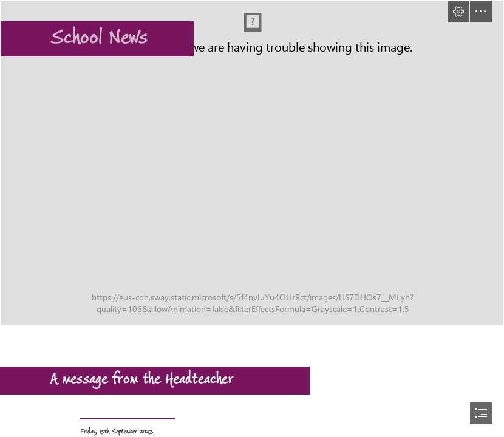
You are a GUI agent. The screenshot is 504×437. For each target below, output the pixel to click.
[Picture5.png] (252, 163)
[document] (252, 218)
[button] (458, 12)
